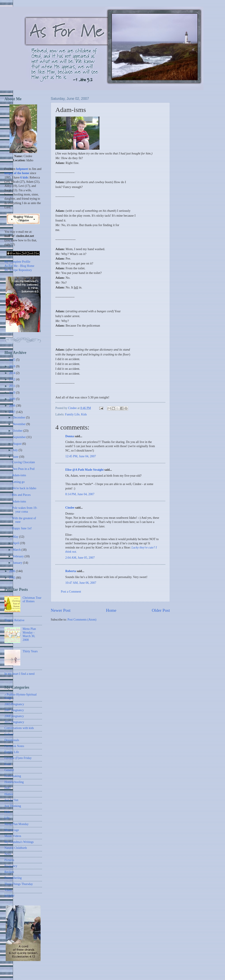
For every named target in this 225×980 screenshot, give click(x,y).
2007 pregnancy (14, 710)
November (20, 424)
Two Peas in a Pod (23, 469)
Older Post (161, 610)
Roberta (71, 571)
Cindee (70, 508)
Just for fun (11, 800)
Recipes (9, 872)
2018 (12, 366)
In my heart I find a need (19, 674)
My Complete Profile (17, 262)
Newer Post (61, 610)
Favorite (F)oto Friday (18, 758)
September (20, 437)
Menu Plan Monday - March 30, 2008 (29, 634)
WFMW (9, 896)
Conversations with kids (19, 728)
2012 (12, 379)
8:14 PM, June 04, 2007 (80, 494)
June (16, 457)
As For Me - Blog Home (19, 266)
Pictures (9, 860)
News (8, 854)
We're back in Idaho (24, 488)
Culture (9, 734)
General (9, 770)
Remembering (13, 878)
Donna (70, 436)
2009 (12, 399)
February (19, 556)
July (16, 450)
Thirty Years (30, 651)
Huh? (8, 788)
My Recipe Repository (18, 270)
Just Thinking (13, 806)
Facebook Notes (14, 746)
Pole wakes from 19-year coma (25, 510)
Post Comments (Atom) (82, 620)
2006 (12, 571)
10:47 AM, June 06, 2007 (81, 583)
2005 (12, 578)
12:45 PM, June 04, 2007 (81, 456)
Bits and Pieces (21, 495)
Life (7, 818)
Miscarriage (12, 830)
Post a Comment (71, 592)
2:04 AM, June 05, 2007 (80, 558)
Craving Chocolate (23, 462)
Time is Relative (14, 620)
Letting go (18, 482)
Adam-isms (19, 475)
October (18, 431)
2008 (12, 406)
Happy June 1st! (22, 528)
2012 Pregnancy (14, 722)
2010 (12, 393)
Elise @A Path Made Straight (84, 470)
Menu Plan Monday (17, 824)
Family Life (72, 414)
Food (7, 764)
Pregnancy (11, 866)
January (18, 563)
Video (8, 890)
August (18, 444)
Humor (9, 794)
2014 (12, 373)
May (16, 537)
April (16, 543)
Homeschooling (14, 782)
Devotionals (12, 740)
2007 (12, 412)
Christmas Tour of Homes (32, 600)
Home (111, 610)
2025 (12, 360)
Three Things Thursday (19, 884)
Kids (84, 414)
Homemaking (13, 776)
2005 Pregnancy (14, 704)
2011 (12, 386)
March (17, 550)
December (19, 417)
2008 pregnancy (14, 716)
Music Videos (13, 836)
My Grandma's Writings (19, 842)
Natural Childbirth (16, 848)
